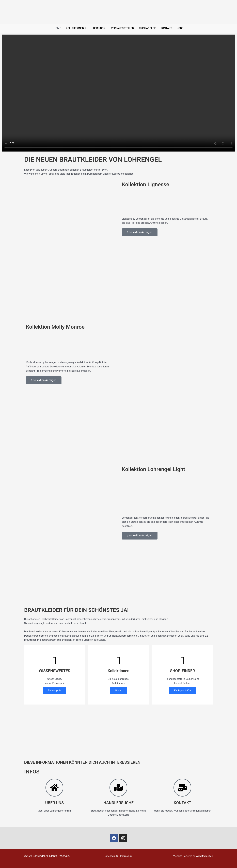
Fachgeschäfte (183, 691)
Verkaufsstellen (122, 28)
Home (57, 28)
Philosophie (54, 691)
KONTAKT (183, 803)
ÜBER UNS (54, 803)
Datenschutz (111, 856)
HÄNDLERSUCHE (118, 803)
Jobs (180, 28)
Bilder (118, 691)
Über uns (99, 28)
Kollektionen (76, 28)
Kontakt (166, 28)
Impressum (126, 856)
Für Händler (147, 28)
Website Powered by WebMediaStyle (192, 856)
